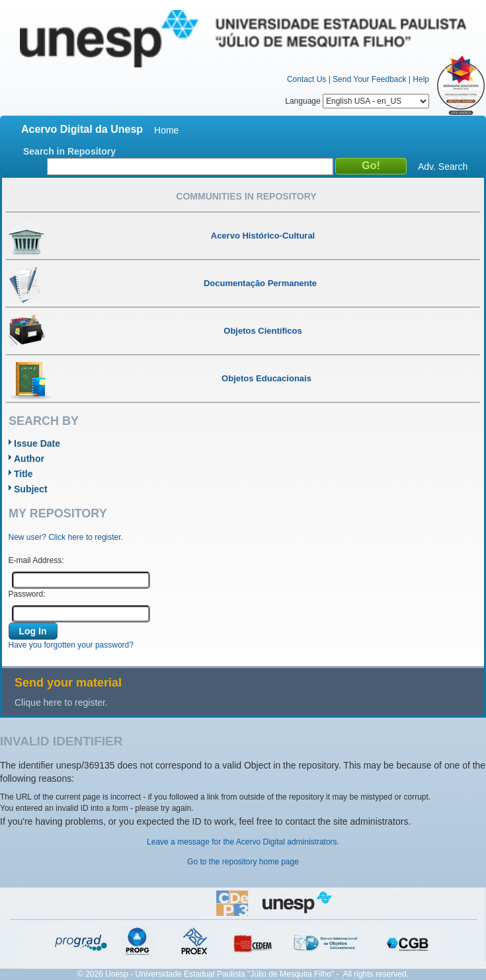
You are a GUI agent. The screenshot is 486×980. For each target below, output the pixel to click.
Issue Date (37, 443)
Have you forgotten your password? (71, 645)
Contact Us (306, 79)
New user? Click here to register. (66, 537)
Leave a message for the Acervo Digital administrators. (243, 842)
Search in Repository (69, 151)
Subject (31, 489)
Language (357, 101)
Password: (27, 594)
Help (421, 79)
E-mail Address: (36, 560)
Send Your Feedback (369, 79)
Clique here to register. (61, 702)
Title (23, 474)
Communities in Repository (246, 196)
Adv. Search (443, 167)
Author (29, 459)
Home (166, 130)
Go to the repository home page (243, 862)
